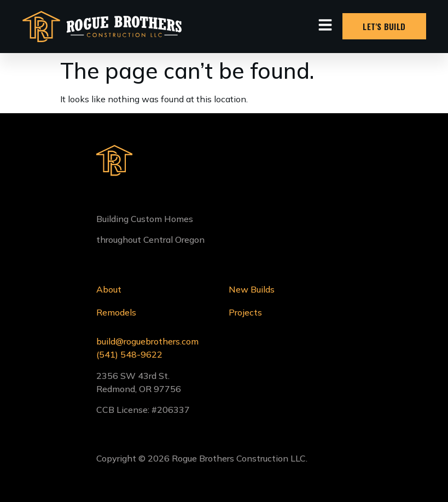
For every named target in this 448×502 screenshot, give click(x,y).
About (109, 289)
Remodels (116, 312)
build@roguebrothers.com (147, 341)
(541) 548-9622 (129, 354)
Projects (245, 312)
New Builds (252, 289)
